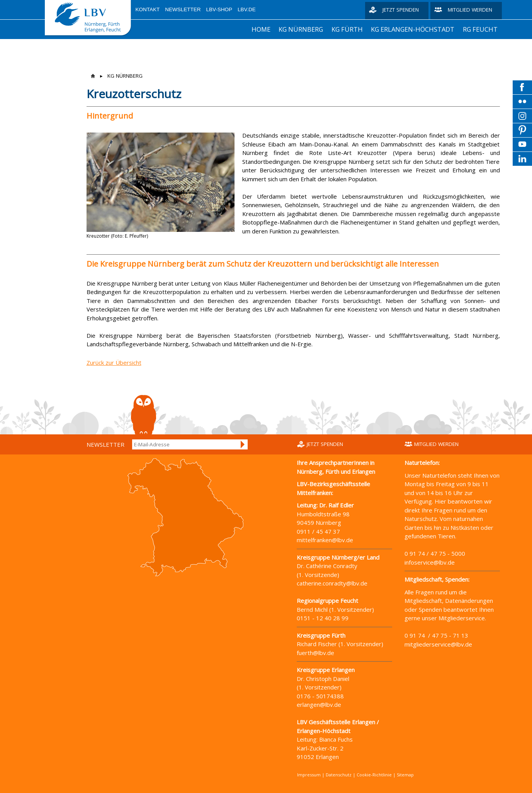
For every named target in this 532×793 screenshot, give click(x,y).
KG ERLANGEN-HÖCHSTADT (413, 29)
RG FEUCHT (480, 29)
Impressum (309, 775)
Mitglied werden (470, 10)
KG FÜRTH (347, 29)
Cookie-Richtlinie (374, 775)
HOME (261, 29)
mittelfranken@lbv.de (325, 540)
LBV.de (247, 9)
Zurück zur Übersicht (114, 362)
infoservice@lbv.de (430, 562)
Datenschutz (339, 775)
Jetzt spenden (401, 10)
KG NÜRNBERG (301, 29)
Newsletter (183, 9)
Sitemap (405, 775)
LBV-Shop (219, 9)
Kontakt (148, 9)
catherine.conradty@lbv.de (332, 583)
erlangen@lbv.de (319, 705)
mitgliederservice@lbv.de (438, 644)
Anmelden (243, 444)
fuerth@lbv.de (315, 653)
